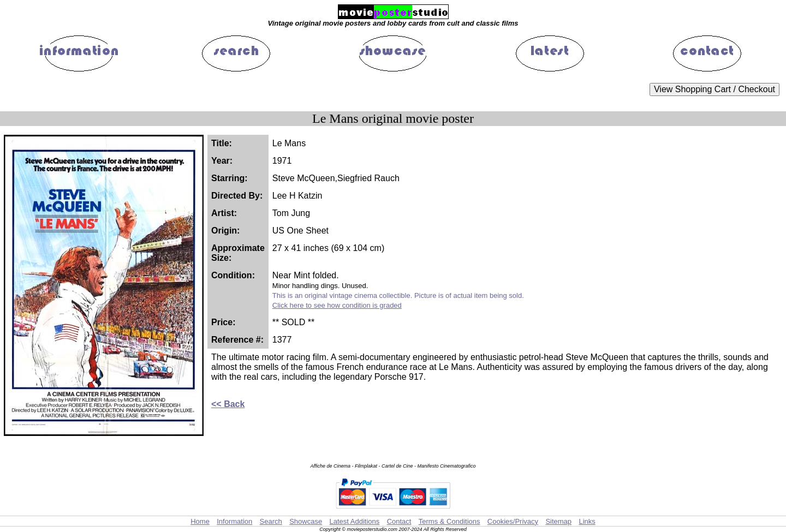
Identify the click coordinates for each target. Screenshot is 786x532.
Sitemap (558, 521)
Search (271, 521)
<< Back (228, 404)
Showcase (306, 521)
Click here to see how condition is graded (337, 305)
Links (587, 521)
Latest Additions (354, 521)
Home (200, 521)
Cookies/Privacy (513, 521)
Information (234, 521)
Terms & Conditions (449, 521)
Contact (399, 521)
